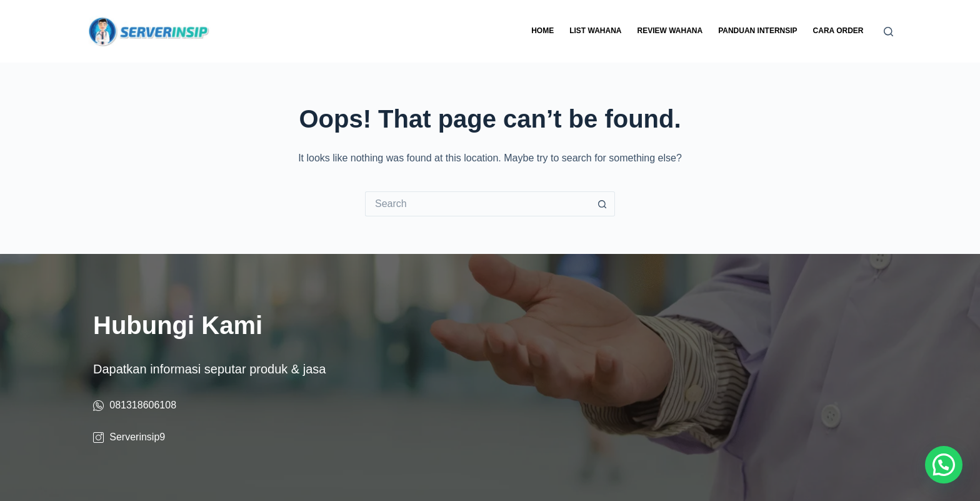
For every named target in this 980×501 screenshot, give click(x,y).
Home (542, 31)
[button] (944, 465)
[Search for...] (477, 204)
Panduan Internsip (757, 31)
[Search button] (602, 204)
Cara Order (838, 31)
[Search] (888, 32)
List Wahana (595, 31)
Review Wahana (670, 31)
